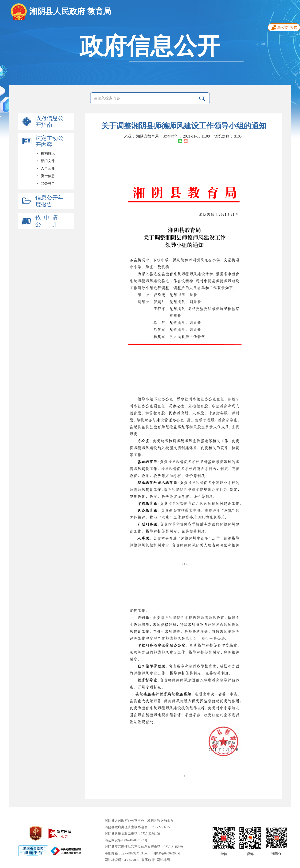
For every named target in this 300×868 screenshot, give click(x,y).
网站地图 (163, 860)
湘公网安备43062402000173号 (126, 840)
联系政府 (148, 860)
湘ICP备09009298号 (167, 853)
